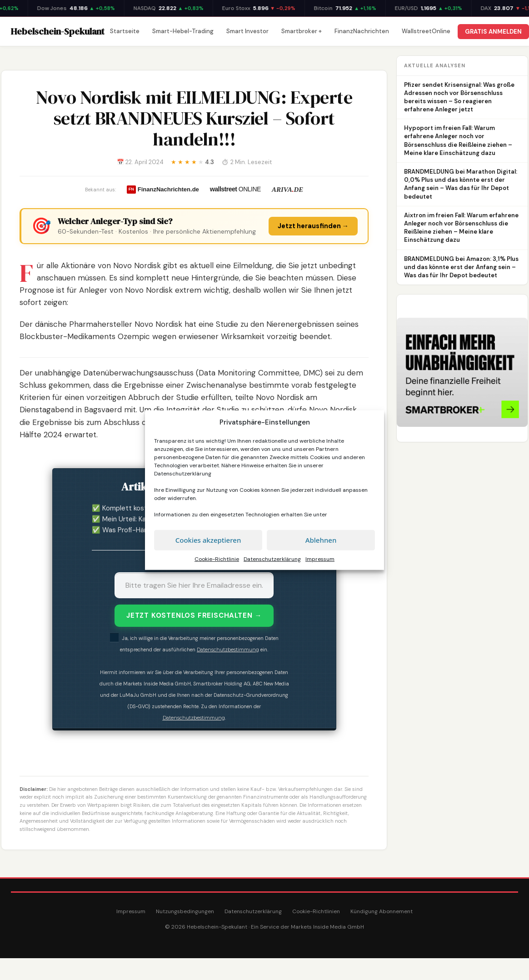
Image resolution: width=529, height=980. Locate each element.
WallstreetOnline (426, 31)
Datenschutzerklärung (183, 473)
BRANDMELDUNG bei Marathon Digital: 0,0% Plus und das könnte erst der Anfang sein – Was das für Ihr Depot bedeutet (461, 184)
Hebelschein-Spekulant (58, 31)
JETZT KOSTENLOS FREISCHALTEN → (194, 615)
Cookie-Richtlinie (217, 559)
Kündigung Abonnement (382, 911)
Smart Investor (247, 31)
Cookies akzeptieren (208, 540)
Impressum (320, 559)
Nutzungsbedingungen (185, 911)
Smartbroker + (302, 31)
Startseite (125, 31)
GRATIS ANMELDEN (493, 32)
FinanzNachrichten (362, 31)
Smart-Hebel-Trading (183, 31)
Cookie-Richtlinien (316, 911)
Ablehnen (321, 540)
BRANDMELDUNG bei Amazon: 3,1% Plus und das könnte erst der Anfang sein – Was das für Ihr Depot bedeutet (461, 267)
